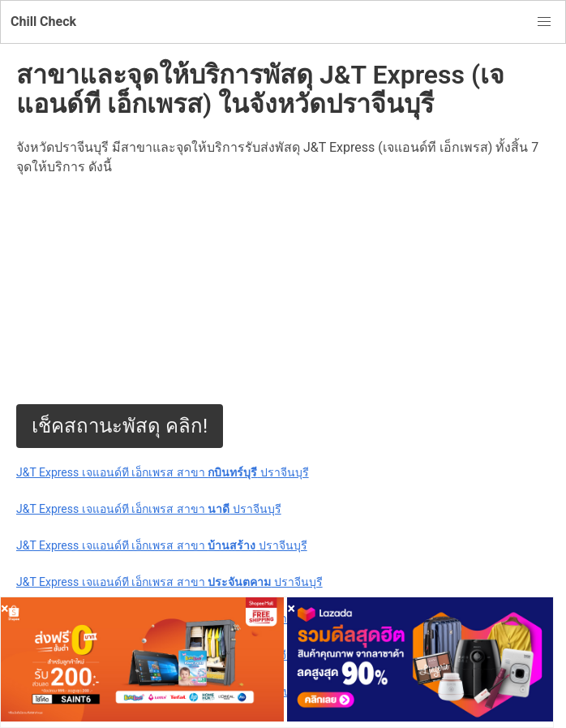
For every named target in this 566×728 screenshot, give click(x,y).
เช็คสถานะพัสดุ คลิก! (120, 426)
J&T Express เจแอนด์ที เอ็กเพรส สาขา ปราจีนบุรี (163, 472)
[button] (544, 22)
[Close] (5, 608)
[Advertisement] (283, 291)
